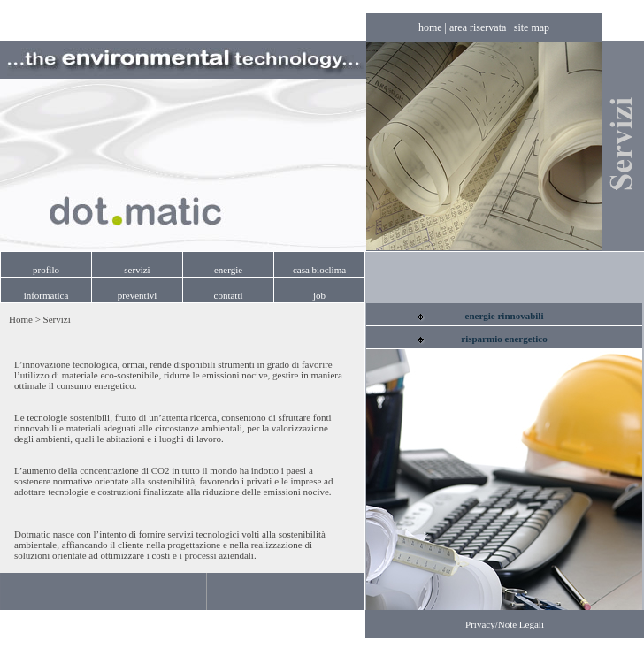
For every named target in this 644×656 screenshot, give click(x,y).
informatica (46, 295)
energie (228, 270)
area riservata (478, 27)
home (430, 27)
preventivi (138, 295)
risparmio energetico (504, 339)
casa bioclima (319, 270)
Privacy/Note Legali (505, 624)
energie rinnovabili (505, 316)
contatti (229, 295)
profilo (46, 270)
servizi (137, 270)
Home (21, 319)
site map (532, 27)
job (319, 295)
